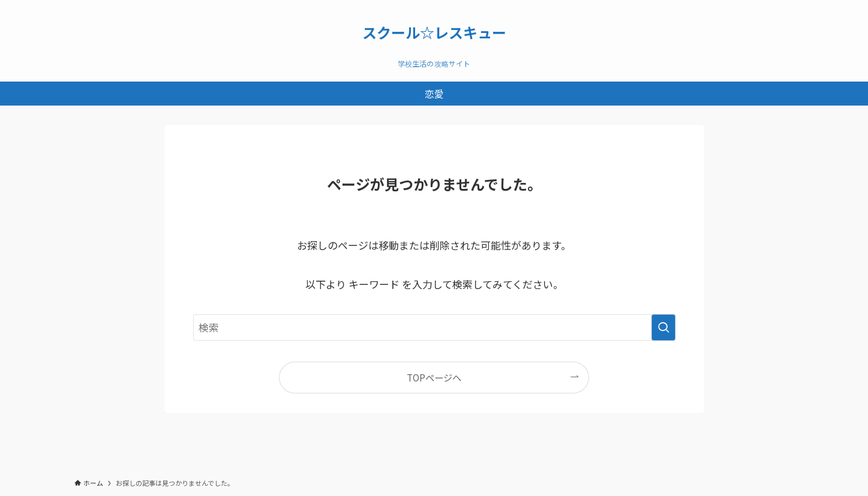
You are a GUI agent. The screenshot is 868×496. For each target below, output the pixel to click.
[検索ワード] (434, 327)
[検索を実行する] (663, 327)
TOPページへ (434, 377)
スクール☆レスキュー (434, 32)
